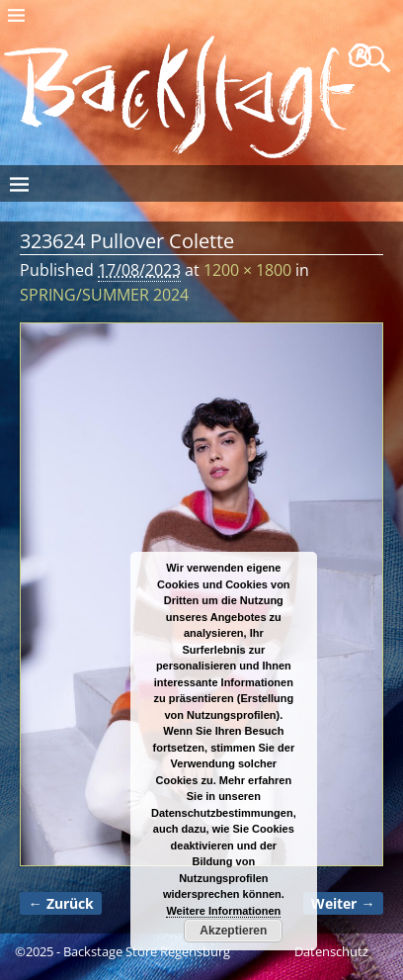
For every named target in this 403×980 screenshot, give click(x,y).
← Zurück (60, 903)
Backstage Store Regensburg (147, 951)
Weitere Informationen (223, 911)
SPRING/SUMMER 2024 (104, 295)
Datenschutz (331, 951)
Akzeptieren (233, 931)
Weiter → (343, 903)
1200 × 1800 (247, 270)
